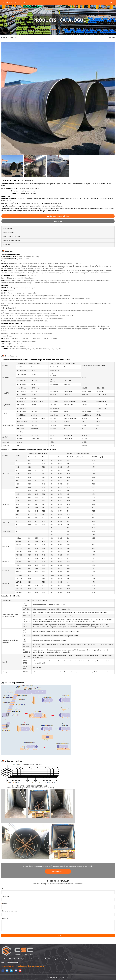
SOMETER (58, 936)
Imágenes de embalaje (12, 240)
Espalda (112, 37)
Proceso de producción (12, 236)
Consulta (58, 221)
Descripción (8, 228)
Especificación (9, 232)
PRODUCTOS (12, 37)
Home (5, 37)
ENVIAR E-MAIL (58, 871)
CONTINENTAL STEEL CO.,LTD (15, 2)
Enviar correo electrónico (58, 216)
